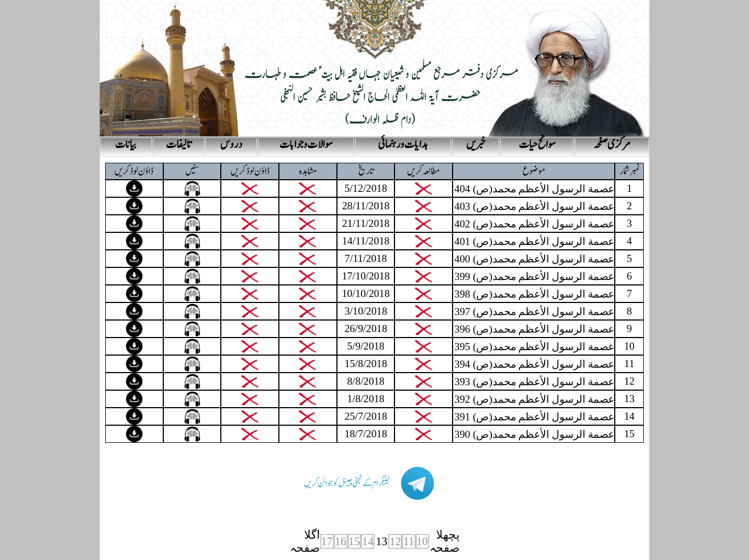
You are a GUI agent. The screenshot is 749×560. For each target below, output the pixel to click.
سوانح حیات (537, 145)
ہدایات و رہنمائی (403, 145)
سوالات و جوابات (306, 145)
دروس (231, 145)
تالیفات (179, 145)
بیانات (126, 145)
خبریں (476, 145)
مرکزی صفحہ (612, 145)
